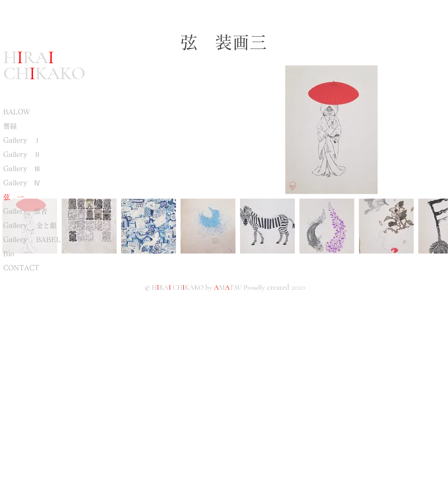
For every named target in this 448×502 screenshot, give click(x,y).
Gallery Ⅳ (22, 183)
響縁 (13, 126)
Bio (9, 254)
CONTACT (21, 268)
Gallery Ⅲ (22, 169)
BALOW (16, 112)
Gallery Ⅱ (22, 154)
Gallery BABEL (32, 240)
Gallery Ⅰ (22, 140)
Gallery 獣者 (25, 211)
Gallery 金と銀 (30, 225)
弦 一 (13, 197)
